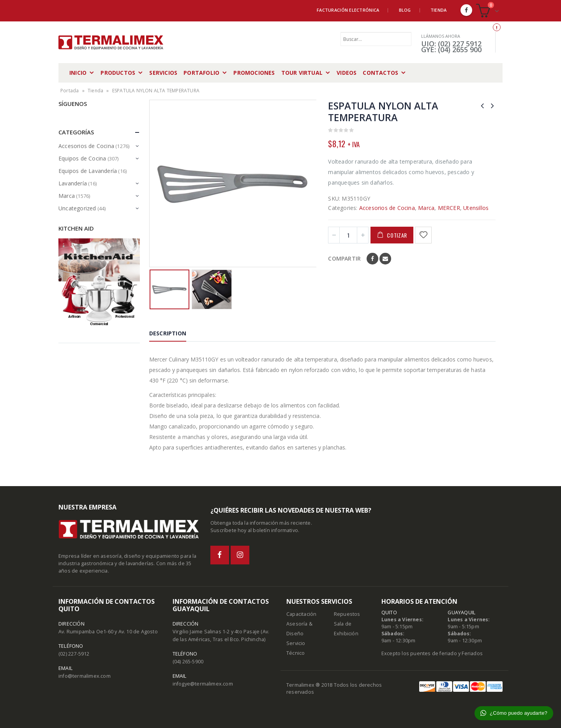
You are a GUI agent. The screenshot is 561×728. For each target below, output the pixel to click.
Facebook (372, 259)
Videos (347, 73)
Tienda (439, 10)
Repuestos (347, 614)
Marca (426, 208)
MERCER (449, 208)
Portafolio (201, 73)
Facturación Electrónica (348, 10)
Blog (405, 10)
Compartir (344, 258)
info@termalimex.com (85, 676)
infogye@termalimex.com (203, 684)
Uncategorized (77, 208)
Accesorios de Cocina (387, 208)
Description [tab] (168, 333)
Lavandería (73, 183)
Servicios (163, 73)
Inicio (78, 73)
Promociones (254, 73)
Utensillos (476, 208)
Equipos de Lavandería (88, 171)
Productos (118, 73)
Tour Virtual (302, 73)
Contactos (380, 73)
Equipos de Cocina (82, 158)
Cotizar (397, 235)
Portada (70, 91)
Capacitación (301, 614)
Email (385, 259)
